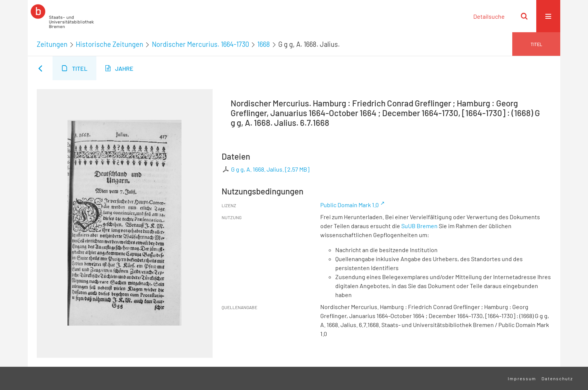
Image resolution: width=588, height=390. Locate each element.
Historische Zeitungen (109, 44)
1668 (264, 44)
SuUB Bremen (419, 226)
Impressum (522, 378)
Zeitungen (52, 44)
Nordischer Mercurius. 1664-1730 (200, 44)
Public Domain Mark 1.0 (349, 205)
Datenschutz (557, 378)
